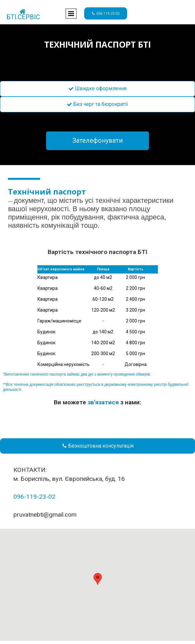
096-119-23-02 (34, 497)
